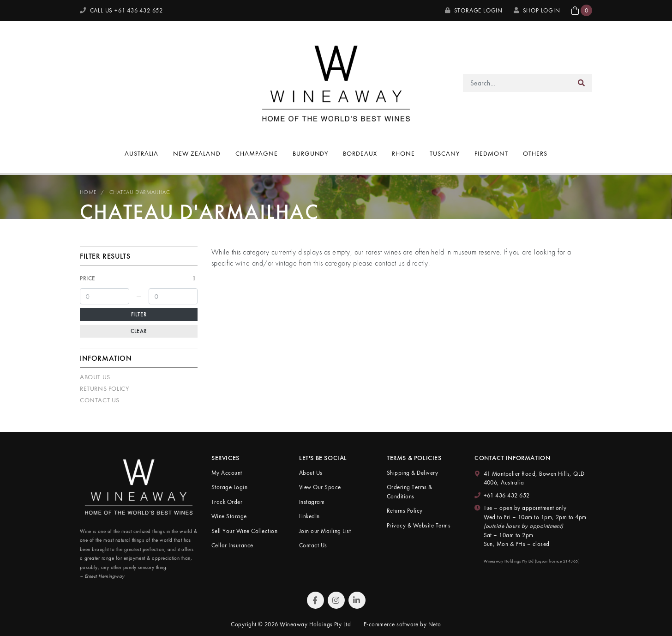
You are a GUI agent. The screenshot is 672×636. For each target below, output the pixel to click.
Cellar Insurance (232, 545)
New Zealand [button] (197, 153)
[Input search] (517, 83)
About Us (95, 377)
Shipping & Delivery (412, 473)
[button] (582, 10)
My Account (227, 473)
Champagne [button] (257, 153)
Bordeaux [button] (360, 153)
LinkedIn (309, 516)
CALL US (121, 10)
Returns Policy (104, 388)
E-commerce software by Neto (402, 624)
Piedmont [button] (491, 153)
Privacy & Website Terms (419, 525)
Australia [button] (141, 153)
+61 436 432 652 (507, 495)
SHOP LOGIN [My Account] (537, 10)
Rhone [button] (403, 153)
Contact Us (100, 400)
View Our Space (320, 487)
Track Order (227, 502)
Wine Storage (229, 516)
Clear (139, 331)
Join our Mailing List (325, 531)
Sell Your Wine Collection (244, 531)
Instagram (312, 502)
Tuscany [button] (445, 153)
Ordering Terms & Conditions (410, 492)
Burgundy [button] (311, 153)
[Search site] (582, 83)
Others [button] (535, 153)
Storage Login (474, 10)
